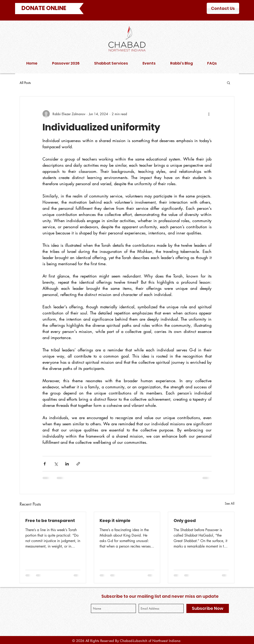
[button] (229, 83)
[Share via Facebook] (45, 464)
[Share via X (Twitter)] (56, 464)
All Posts (25, 83)
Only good (185, 521)
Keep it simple (115, 521)
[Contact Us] (223, 8)
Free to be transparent (50, 521)
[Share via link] (78, 464)
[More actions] (209, 114)
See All (230, 503)
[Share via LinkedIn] (67, 464)
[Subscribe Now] (208, 608)
